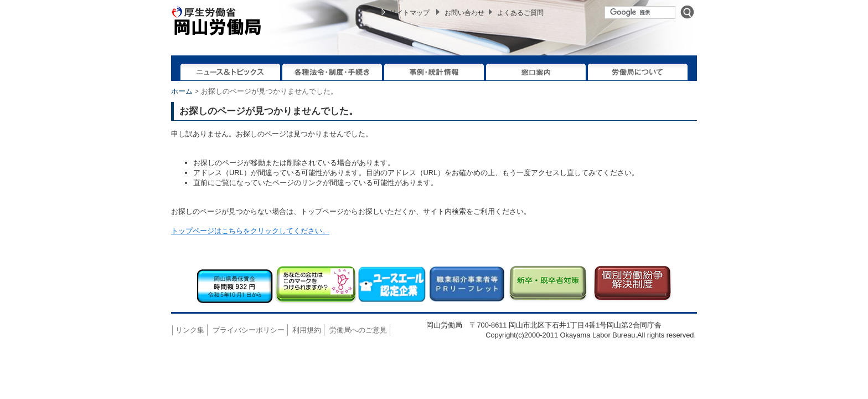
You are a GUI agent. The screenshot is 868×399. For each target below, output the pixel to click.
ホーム (182, 91)
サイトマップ (410, 13)
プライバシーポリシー (249, 330)
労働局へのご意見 (358, 330)
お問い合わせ (464, 13)
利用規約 (307, 330)
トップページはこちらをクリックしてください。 (250, 231)
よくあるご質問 (520, 13)
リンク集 (190, 330)
